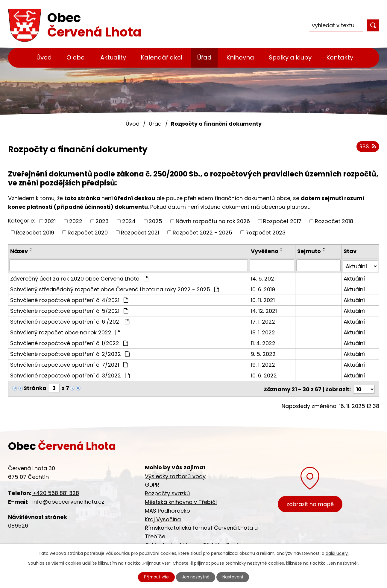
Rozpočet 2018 (334, 221)
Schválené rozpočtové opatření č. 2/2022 (70, 352)
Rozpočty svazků (167, 491)
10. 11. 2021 (263, 299)
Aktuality (113, 57)
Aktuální (355, 277)
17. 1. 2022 (264, 320)
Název (19, 251)
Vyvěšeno (265, 251)
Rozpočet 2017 (282, 221)
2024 (129, 221)
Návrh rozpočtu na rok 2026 (213, 221)
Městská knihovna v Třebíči (181, 499)
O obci (76, 57)
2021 (50, 221)
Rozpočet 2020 (88, 232)
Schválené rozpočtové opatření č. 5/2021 (69, 309)
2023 (102, 221)
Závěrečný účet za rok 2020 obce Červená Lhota (79, 277)
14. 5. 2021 (264, 277)
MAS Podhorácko (167, 508)
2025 (155, 221)
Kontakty (340, 57)
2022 (76, 221)
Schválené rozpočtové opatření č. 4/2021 (69, 299)
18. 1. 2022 (264, 331)
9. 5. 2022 (264, 352)
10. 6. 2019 (264, 288)
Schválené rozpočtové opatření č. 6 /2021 (70, 320)
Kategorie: (22, 221)
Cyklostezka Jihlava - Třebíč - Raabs (194, 542)
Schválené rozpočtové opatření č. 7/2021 (69, 363)
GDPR (152, 482)
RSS (368, 147)
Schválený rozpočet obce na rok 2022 (65, 331)
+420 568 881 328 (56, 490)
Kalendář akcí (162, 57)
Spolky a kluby (290, 57)
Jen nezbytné (196, 577)
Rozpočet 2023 (265, 232)
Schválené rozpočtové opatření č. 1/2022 (69, 342)
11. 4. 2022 (264, 342)
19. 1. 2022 (264, 363)
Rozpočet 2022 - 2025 (202, 232)
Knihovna (240, 57)
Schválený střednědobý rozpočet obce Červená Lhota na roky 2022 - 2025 (114, 288)
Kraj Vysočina (163, 516)
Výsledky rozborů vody (175, 473)
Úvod (44, 57)
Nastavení (234, 577)
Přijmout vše (155, 577)
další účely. (337, 553)
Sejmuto (309, 251)
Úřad (204, 57)
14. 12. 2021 (264, 309)
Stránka (35, 387)
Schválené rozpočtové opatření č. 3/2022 (70, 374)
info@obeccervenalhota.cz (68, 499)
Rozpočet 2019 (35, 232)
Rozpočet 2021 (140, 232)
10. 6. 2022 (264, 374)
